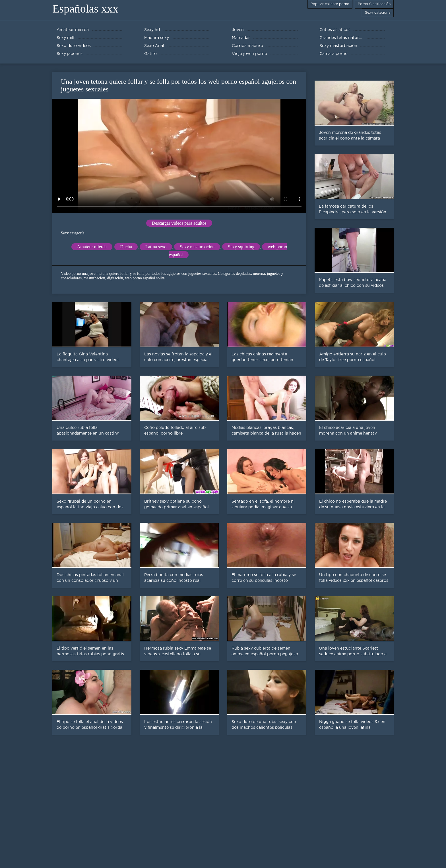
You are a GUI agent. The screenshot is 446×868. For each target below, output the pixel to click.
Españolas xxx (85, 9)
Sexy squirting (241, 247)
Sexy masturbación (197, 247)
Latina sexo (156, 247)
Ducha (126, 247)
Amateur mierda (92, 247)
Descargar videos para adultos (179, 223)
